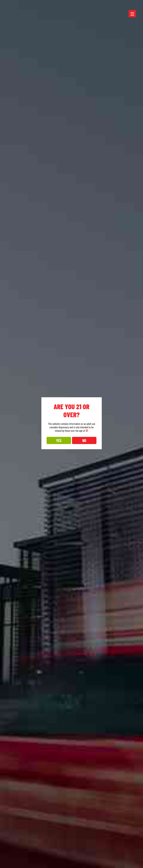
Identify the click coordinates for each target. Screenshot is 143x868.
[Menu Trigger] (132, 14)
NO (84, 440)
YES (59, 440)
